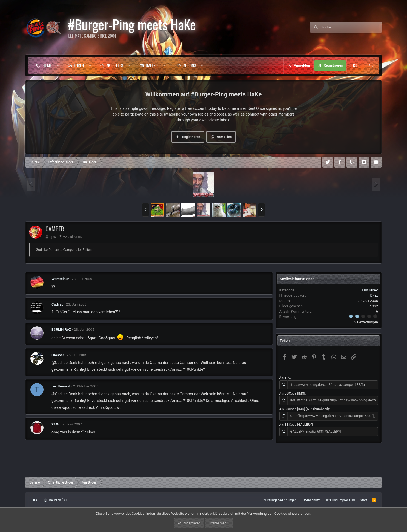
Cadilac (57, 304)
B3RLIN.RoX (61, 330)
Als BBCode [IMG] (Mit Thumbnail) (304, 409)
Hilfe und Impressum (340, 500)
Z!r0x (56, 424)
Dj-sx (53, 237)
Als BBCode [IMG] (292, 393)
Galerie (152, 65)
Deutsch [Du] (56, 500)
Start (363, 500)
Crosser (58, 355)
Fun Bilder (370, 290)
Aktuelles (115, 65)
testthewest (61, 386)
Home (47, 65)
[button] (58, 65)
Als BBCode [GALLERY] (296, 424)
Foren (79, 65)
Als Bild (285, 378)
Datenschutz (310, 500)
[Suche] (351, 27)
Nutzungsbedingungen (280, 500)
